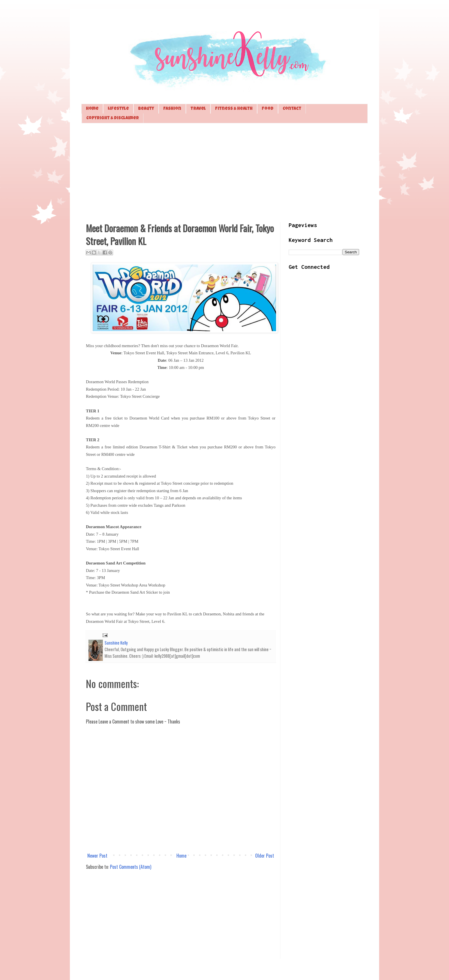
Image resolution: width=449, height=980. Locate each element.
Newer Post (97, 856)
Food (268, 109)
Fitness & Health (234, 109)
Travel (198, 109)
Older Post (265, 856)
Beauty (146, 109)
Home (92, 109)
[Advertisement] (224, 172)
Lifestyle (118, 109)
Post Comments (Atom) (131, 867)
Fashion (172, 109)
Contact (292, 109)
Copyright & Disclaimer (113, 118)
